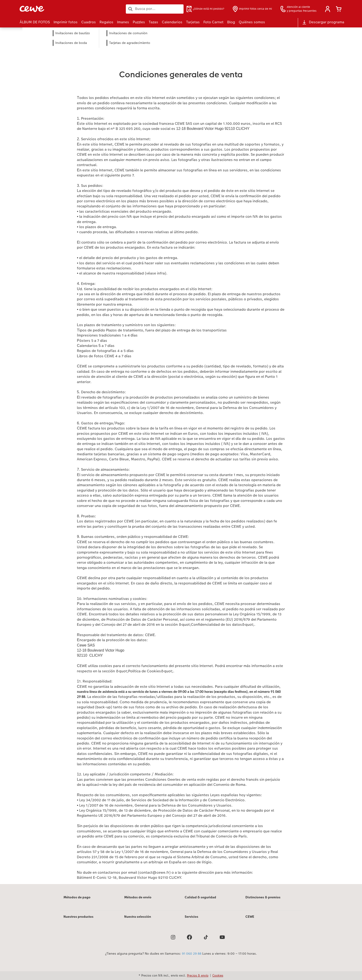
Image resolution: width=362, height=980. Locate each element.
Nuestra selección (138, 917)
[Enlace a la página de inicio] (65, 9)
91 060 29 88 (192, 953)
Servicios (192, 917)
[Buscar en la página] (155, 9)
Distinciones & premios (263, 897)
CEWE (250, 917)
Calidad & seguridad (200, 897)
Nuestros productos (78, 917)
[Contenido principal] (181, 462)
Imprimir (88, 49)
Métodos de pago (77, 897)
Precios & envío (198, 975)
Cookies (218, 975)
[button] (328, 9)
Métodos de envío (138, 897)
